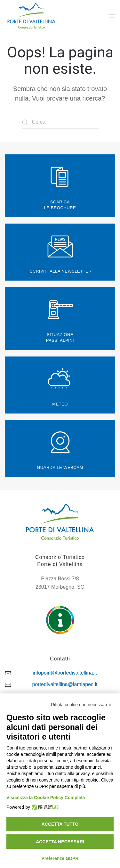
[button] (112, 16)
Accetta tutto (60, 824)
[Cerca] (60, 122)
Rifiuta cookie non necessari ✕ (81, 705)
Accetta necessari (60, 842)
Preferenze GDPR (60, 858)
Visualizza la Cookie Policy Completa (46, 798)
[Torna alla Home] (32, 16)
